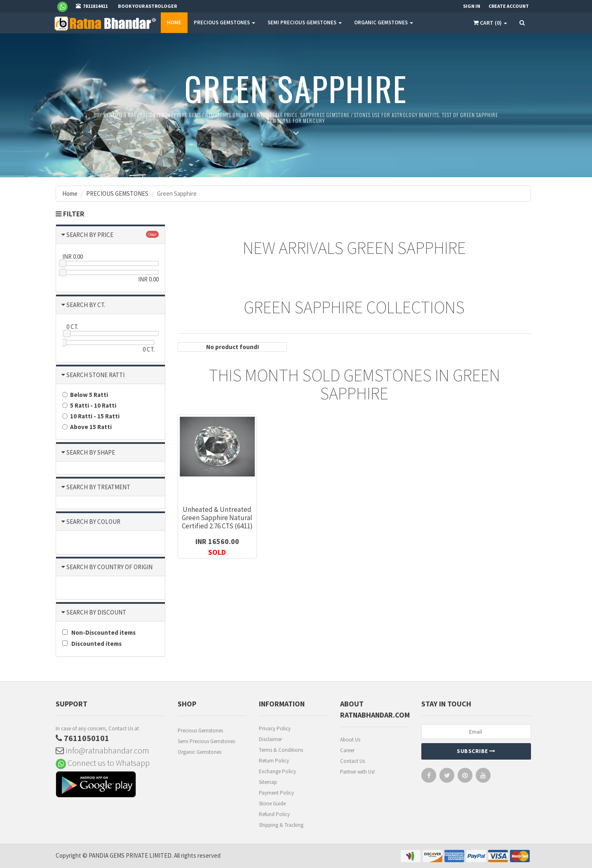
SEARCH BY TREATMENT (98, 487)
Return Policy (274, 761)
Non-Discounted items (99, 632)
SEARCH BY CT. (86, 305)
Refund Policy (274, 814)
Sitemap (268, 782)
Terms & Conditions (281, 750)
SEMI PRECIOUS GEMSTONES (305, 22)
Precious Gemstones (200, 731)
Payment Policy (276, 793)
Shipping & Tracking (281, 825)
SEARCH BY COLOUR (93, 522)
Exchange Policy (277, 771)
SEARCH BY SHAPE (91, 452)
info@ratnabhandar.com (102, 750)
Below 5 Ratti (85, 395)
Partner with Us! (357, 772)
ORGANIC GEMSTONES (384, 22)
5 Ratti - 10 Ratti (89, 405)
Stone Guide (272, 803)
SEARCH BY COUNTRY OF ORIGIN (109, 567)
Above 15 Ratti (87, 427)
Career (347, 750)
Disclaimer (270, 739)
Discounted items (92, 644)
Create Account (509, 6)
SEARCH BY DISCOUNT (96, 612)
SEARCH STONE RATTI (95, 375)
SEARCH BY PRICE (90, 235)
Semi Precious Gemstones (206, 741)
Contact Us (352, 761)
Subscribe (476, 751)
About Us (350, 740)
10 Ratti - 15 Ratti (91, 416)
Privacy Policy (275, 728)
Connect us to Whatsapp (103, 763)
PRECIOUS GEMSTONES (224, 22)
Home (174, 22)
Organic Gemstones (200, 752)
